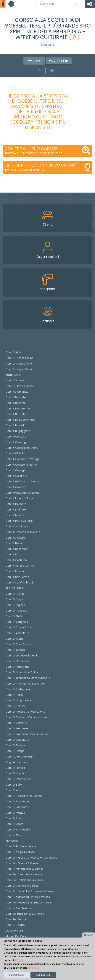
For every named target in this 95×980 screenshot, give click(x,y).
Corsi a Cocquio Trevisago (23, 459)
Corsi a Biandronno (18, 409)
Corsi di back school (19, 644)
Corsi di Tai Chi (15, 706)
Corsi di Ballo (14, 785)
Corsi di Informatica (18, 779)
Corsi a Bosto (14, 554)
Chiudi (20, 960)
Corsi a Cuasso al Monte (21, 465)
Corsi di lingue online (20, 369)
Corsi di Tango (15, 751)
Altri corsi (12, 841)
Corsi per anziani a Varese (22, 863)
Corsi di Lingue (15, 773)
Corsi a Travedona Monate (23, 532)
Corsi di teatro (15, 925)
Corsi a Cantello (16, 437)
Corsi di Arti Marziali (18, 830)
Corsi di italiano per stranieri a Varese (30, 891)
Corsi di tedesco (16, 611)
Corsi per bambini (17, 919)
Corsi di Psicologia (17, 801)
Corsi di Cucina (15, 835)
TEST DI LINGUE (15, 588)
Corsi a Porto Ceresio (19, 521)
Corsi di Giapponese (19, 700)
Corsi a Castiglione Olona (22, 448)
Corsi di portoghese (18, 689)
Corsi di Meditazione (19, 908)
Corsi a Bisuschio (16, 414)
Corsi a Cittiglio (15, 453)
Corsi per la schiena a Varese (25, 880)
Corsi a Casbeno (16, 560)
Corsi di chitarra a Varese (22, 886)
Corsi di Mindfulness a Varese (25, 869)
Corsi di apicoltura (17, 633)
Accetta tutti (43, 975)
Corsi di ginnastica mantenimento (28, 678)
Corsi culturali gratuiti (20, 757)
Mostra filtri (59, 61)
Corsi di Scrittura (16, 818)
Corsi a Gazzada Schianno (22, 493)
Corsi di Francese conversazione (27, 734)
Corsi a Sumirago (17, 526)
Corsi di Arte (13, 790)
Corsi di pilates (15, 594)
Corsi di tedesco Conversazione (26, 717)
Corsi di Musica (15, 813)
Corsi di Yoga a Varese (20, 852)
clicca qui (33, 968)
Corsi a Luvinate (16, 504)
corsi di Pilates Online (20, 358)
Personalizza (17, 975)
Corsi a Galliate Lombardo (22, 481)
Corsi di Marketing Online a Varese (28, 897)
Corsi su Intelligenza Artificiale (25, 914)
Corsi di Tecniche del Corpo (24, 796)
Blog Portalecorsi (16, 762)
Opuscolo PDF (15, 931)
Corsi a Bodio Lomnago (20, 420)
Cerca (34, 61)
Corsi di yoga (14, 599)
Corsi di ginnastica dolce (22, 672)
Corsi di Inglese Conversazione (25, 712)
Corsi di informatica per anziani (26, 684)
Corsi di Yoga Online (19, 364)
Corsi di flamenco (17, 661)
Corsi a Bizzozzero (17, 549)
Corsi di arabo (15, 639)
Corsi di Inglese (15, 605)
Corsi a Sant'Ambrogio (20, 583)
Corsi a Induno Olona (19, 498)
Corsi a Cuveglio (16, 470)
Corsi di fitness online (20, 386)
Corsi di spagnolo (17, 622)
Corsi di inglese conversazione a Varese (31, 858)
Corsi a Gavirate (16, 487)
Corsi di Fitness (15, 768)
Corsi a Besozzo (16, 403)
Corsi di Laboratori (17, 807)
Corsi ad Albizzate (17, 392)
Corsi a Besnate (16, 397)
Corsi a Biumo (15, 543)
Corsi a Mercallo (16, 515)
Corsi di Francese (17, 728)
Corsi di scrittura (16, 723)
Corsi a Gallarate (16, 476)
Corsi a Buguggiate (18, 431)
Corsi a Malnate (16, 510)
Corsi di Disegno (16, 745)
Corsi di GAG (14, 616)
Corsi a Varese (15, 380)
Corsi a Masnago (16, 571)
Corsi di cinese (15, 650)
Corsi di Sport (14, 824)
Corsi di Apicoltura (17, 740)
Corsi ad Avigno (16, 538)
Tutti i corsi (13, 375)
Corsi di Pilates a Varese (21, 846)
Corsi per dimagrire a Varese (24, 874)
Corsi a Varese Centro (20, 566)
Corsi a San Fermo (17, 577)
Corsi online (13, 352)
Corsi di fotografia (17, 667)
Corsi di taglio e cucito (20, 627)
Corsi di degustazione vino (23, 656)
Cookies (89, 935)
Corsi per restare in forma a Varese (29, 903)
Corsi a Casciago (17, 442)
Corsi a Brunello (16, 425)
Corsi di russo (15, 695)
